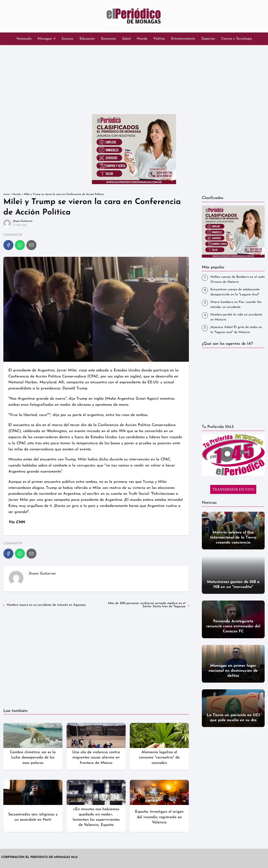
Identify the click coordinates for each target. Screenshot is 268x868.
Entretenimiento (183, 39)
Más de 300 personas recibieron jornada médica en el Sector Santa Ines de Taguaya (147, 605)
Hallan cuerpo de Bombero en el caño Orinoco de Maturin (238, 280)
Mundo (142, 39)
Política (159, 39)
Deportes (208, 39)
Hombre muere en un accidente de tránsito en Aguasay (46, 605)
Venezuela (24, 39)
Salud (126, 39)
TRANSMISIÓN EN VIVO (233, 490)
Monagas (45, 39)
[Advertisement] (134, 79)
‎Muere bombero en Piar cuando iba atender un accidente (236, 305)
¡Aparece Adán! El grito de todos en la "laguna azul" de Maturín (236, 330)
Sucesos (67, 39)
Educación (87, 39)
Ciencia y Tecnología (237, 39)
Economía (108, 39)
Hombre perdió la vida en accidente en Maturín (236, 317)
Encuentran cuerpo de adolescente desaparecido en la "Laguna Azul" (235, 292)
